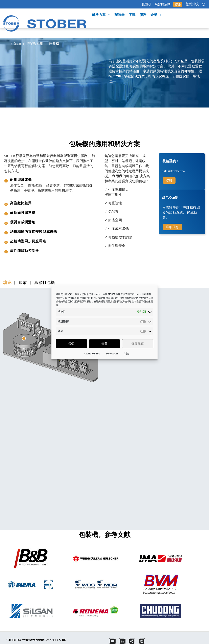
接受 (71, 344)
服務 (104, 15)
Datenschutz (112, 354)
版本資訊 (151, 641)
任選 (164, 641)
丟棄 (105, 344)
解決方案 (62, 15)
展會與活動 (150, 4)
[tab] (50, 169)
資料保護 (133, 641)
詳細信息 (172, 216)
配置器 (130, 4)
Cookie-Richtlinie (92, 354)
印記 (126, 354)
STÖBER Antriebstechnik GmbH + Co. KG (40, 624)
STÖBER (17, 33)
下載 (93, 15)
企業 (118, 15)
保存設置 (138, 344)
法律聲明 (116, 641)
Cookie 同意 (180, 641)
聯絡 (170, 5)
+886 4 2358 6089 (20, 641)
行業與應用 (37, 33)
